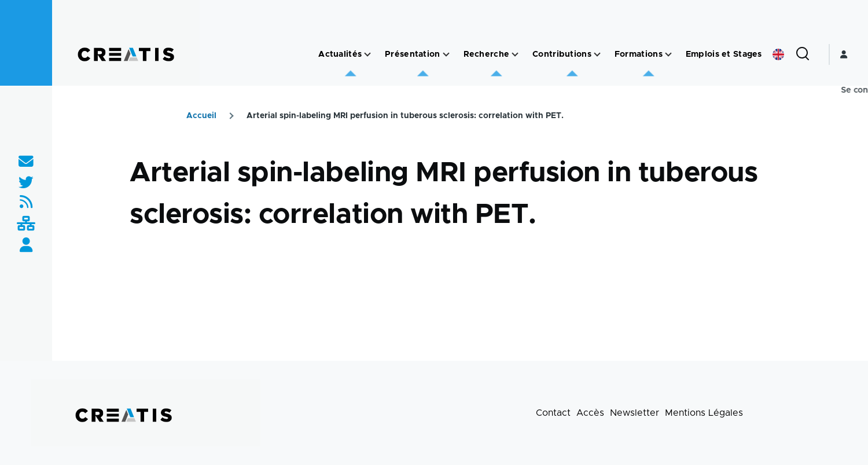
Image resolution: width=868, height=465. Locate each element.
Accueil (201, 116)
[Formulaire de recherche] (803, 54)
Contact (553, 413)
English (778, 54)
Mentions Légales (704, 413)
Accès (590, 413)
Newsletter (635, 413)
